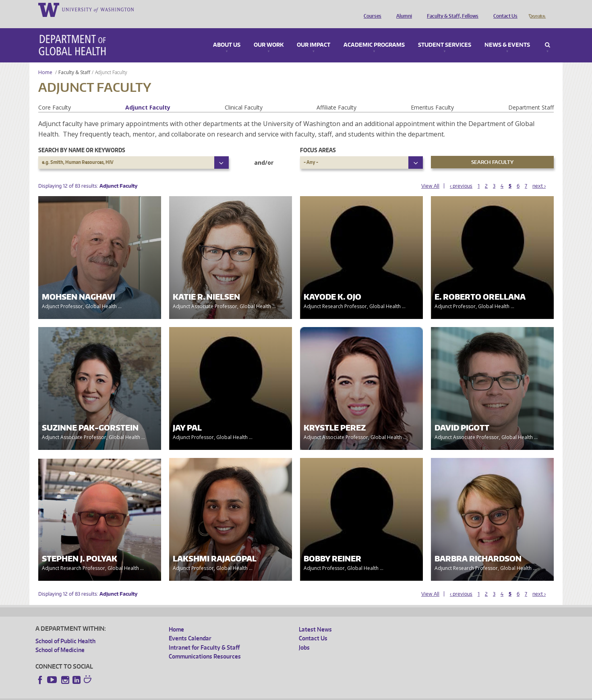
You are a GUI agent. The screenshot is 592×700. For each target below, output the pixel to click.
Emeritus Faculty (432, 96)
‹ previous (461, 175)
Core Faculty (55, 96)
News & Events (507, 34)
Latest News (315, 618)
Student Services (445, 34)
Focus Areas (318, 139)
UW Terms (175, 694)
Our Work (269, 34)
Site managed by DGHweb (223, 694)
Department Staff (531, 96)
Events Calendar (190, 627)
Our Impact (314, 34)
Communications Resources (205, 645)
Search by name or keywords (82, 139)
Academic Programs (374, 34)
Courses (371, 9)
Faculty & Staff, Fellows (451, 9)
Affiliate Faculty (336, 96)
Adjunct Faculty (148, 96)
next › (539, 175)
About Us (227, 34)
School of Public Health (65, 630)
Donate (537, 9)
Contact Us (503, 9)
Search (547, 34)
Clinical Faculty (244, 96)
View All (430, 175)
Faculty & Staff (74, 61)
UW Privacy (142, 694)
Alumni (402, 9)
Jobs (304, 636)
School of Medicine (60, 639)
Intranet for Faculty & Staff (204, 636)
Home (45, 61)
